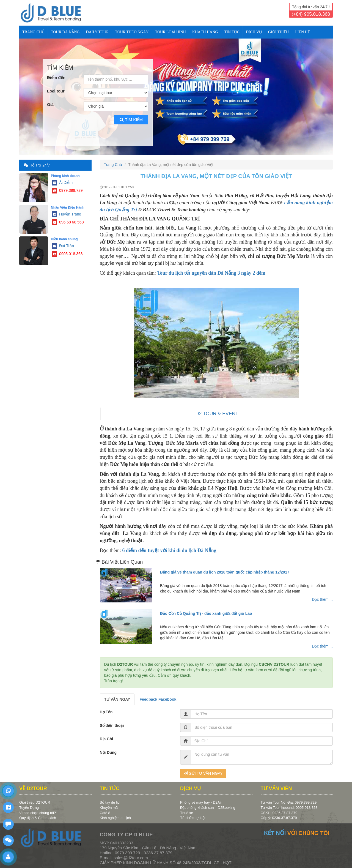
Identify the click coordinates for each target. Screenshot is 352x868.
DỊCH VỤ (254, 32)
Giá (50, 104)
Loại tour (56, 91)
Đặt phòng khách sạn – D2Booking (208, 808)
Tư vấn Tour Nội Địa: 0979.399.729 (289, 802)
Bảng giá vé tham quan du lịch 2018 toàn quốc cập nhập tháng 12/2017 (225, 572)
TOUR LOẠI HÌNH (170, 32)
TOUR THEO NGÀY (132, 32)
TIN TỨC (232, 32)
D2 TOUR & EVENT (217, 414)
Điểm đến (56, 77)
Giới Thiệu (278, 32)
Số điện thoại (112, 725)
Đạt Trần (63, 246)
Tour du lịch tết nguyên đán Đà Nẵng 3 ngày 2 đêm (211, 273)
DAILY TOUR (97, 32)
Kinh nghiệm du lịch (115, 818)
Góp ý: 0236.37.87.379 (279, 818)
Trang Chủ (33, 32)
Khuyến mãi (109, 808)
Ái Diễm (62, 182)
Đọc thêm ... (322, 599)
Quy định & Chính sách (38, 818)
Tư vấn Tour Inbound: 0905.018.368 (289, 808)
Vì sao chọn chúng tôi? (38, 813)
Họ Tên (106, 712)
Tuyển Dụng (29, 808)
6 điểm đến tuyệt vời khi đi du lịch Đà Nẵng (169, 550)
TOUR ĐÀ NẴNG (65, 32)
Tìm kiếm (131, 120)
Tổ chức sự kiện (193, 818)
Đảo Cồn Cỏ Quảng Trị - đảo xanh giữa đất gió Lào (206, 613)
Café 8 (105, 813)
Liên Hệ (302, 32)
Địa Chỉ (106, 739)
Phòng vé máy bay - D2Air (201, 802)
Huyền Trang (66, 214)
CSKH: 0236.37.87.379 (279, 813)
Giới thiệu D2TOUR (35, 802)
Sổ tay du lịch (111, 802)
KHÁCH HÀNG (205, 32)
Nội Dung (108, 752)
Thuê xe (187, 813)
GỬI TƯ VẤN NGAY (203, 773)
